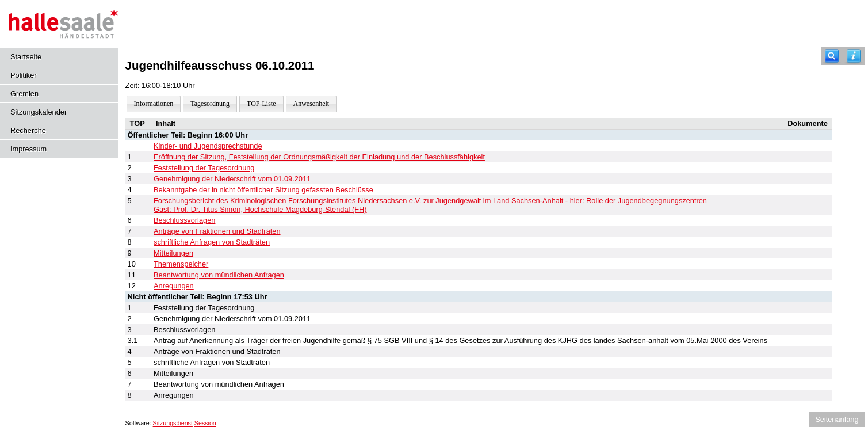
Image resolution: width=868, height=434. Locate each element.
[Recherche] (832, 56)
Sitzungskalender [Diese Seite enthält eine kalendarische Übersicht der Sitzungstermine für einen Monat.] (39, 112)
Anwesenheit (311, 104)
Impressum (28, 149)
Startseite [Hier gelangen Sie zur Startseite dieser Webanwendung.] (26, 57)
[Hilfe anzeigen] (854, 56)
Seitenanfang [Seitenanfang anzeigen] (837, 419)
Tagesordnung (210, 104)
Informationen (154, 104)
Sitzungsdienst (173, 423)
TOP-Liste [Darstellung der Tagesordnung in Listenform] (261, 104)
